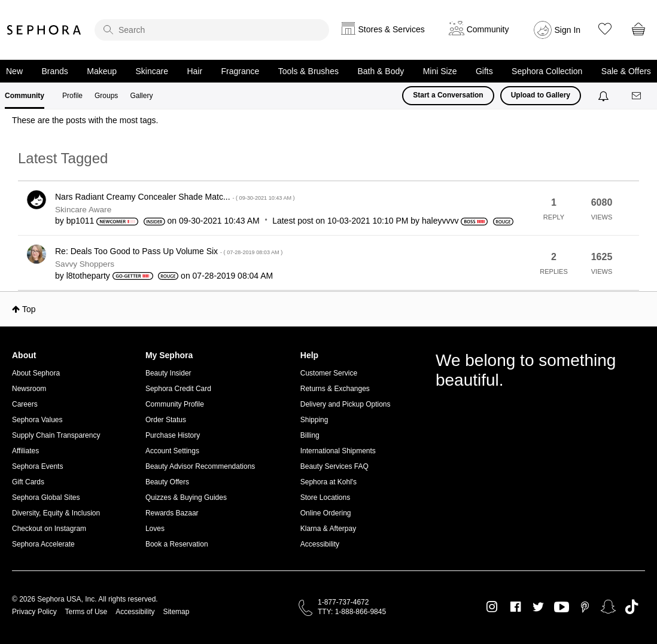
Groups (106, 96)
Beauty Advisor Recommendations (200, 466)
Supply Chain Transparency (56, 435)
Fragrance (241, 71)
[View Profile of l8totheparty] (88, 276)
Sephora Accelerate (43, 544)
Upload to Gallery (541, 95)
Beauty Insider (168, 373)
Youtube (562, 608)
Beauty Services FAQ (334, 466)
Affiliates (25, 451)
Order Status (166, 420)
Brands (54, 71)
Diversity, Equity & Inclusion (56, 513)
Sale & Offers (626, 71)
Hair (194, 71)
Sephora (44, 30)
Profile (72, 96)
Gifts (484, 71)
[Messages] (637, 96)
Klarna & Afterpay (328, 529)
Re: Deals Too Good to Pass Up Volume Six (169, 251)
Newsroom (29, 389)
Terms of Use (86, 612)
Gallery (141, 96)
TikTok (632, 607)
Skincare (152, 71)
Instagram (492, 607)
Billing (310, 435)
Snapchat (608, 607)
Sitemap (176, 612)
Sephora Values (37, 420)
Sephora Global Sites (46, 498)
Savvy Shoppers (85, 264)
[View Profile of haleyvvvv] (440, 221)
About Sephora (36, 373)
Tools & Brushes (308, 71)
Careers (25, 404)
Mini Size (440, 71)
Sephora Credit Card (178, 389)
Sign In (568, 30)
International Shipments (338, 451)
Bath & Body (381, 71)
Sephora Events (37, 466)
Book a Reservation (177, 544)
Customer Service (329, 373)
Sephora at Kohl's (328, 482)
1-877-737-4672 (343, 602)
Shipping (314, 420)
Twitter (538, 607)
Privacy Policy (34, 612)
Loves (155, 529)
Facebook (515, 607)
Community (25, 96)
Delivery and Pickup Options (346, 404)
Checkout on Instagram (49, 529)
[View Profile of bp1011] (80, 221)
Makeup (102, 71)
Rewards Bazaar (172, 513)
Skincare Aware (83, 210)
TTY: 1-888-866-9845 (352, 612)
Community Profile (175, 404)
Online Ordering (326, 513)
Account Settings (172, 451)
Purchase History (173, 435)
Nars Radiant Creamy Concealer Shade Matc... (175, 197)
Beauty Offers (167, 482)
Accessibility (320, 544)
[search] (212, 30)
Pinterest (585, 607)
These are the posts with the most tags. (85, 120)
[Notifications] (605, 96)
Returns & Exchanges (335, 389)
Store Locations (325, 498)
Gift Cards (28, 482)
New (14, 71)
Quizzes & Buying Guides (186, 498)
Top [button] (29, 309)
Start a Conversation (448, 95)
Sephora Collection (547, 71)
